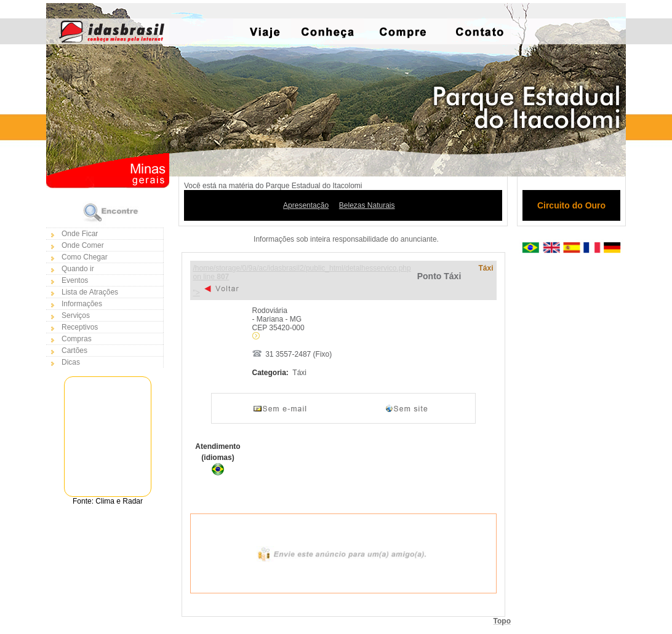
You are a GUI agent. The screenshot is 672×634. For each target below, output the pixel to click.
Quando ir (78, 269)
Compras (77, 339)
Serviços (76, 315)
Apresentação (306, 205)
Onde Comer (83, 245)
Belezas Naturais (367, 205)
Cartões (74, 351)
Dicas (71, 362)
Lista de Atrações (90, 292)
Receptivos (80, 327)
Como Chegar (85, 257)
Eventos (75, 280)
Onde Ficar (80, 234)
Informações (82, 304)
